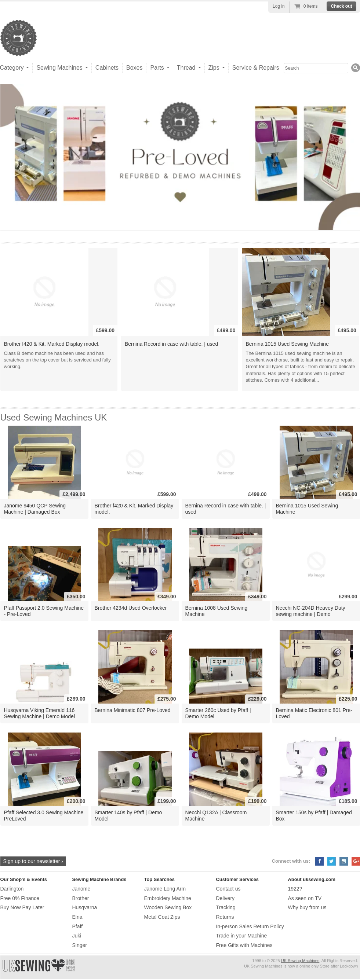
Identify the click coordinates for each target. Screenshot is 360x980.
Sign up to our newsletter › (33, 861)
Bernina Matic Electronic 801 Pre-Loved (314, 713)
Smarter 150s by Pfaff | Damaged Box (314, 816)
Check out (341, 6)
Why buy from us (307, 907)
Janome (81, 889)
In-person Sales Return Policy (250, 926)
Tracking (226, 907)
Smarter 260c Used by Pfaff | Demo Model (218, 713)
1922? (295, 889)
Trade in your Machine (242, 936)
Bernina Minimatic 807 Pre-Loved (133, 710)
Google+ (356, 861)
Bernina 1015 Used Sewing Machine (287, 344)
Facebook (319, 861)
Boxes (134, 68)
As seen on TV (305, 898)
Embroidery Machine (168, 898)
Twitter (332, 861)
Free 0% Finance (20, 898)
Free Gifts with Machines (244, 945)
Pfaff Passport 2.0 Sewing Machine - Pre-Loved (44, 611)
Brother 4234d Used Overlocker (131, 608)
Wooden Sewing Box (168, 907)
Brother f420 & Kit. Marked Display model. (52, 344)
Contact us (228, 889)
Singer (80, 945)
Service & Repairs (256, 68)
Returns (225, 917)
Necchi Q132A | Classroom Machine (216, 816)
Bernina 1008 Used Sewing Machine (217, 611)
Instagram (344, 861)
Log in (279, 6)
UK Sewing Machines (300, 961)
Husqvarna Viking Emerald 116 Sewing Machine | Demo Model (40, 713)
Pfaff (78, 926)
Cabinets (107, 68)
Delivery (226, 898)
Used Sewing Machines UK (54, 417)
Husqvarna (85, 907)
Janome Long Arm (165, 889)
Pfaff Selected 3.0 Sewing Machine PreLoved (44, 816)
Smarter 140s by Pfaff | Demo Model (128, 816)
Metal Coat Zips (162, 917)
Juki (77, 936)
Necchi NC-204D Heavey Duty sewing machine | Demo (311, 611)
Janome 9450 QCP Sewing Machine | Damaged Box (35, 509)
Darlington (12, 889)
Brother (81, 898)
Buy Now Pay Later (22, 907)
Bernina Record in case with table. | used (171, 344)
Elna (77, 917)
